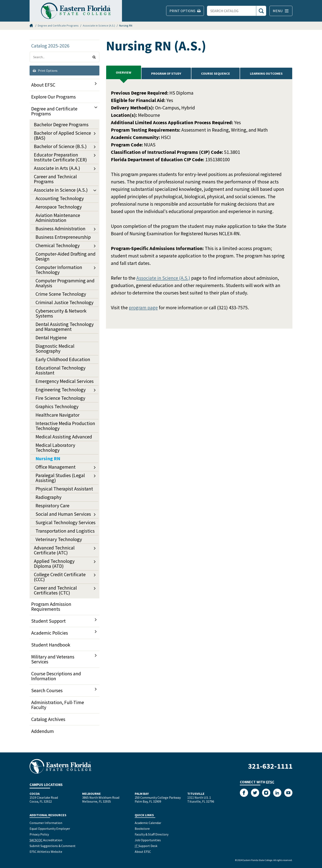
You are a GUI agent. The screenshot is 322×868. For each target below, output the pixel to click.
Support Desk (146, 846)
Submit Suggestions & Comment (53, 846)
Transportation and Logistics (65, 531)
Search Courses (47, 690)
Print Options (45, 71)
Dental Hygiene (51, 338)
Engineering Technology (61, 390)
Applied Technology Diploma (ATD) (54, 564)
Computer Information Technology (59, 270)
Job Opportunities (148, 840)
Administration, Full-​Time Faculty (58, 705)
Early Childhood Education (63, 359)
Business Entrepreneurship (63, 237)
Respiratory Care (52, 506)
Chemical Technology (58, 245)
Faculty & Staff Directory (152, 834)
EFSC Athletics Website (46, 852)
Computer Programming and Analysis (65, 283)
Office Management (56, 467)
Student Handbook (51, 645)
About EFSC (43, 85)
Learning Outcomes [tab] (266, 73)
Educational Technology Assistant (60, 370)
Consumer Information (46, 823)
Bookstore (142, 829)
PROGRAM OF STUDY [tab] (166, 73)
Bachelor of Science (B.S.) (60, 146)
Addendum (43, 731)
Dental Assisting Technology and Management (65, 327)
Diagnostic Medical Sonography (55, 348)
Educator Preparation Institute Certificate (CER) (60, 157)
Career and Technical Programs (55, 179)
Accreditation (46, 840)
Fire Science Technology (60, 398)
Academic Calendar (148, 823)
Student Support (48, 621)
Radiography (48, 497)
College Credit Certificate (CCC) (60, 577)
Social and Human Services (63, 514)
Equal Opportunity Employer (50, 829)
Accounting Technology (60, 198)
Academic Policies (50, 633)
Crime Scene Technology (61, 294)
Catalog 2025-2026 (50, 46)
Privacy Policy (39, 834)
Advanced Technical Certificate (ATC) (54, 550)
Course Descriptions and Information (56, 676)
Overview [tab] (124, 72)
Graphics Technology (57, 406)
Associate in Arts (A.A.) (57, 168)
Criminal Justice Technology (64, 302)
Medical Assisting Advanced (64, 437)
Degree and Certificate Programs (58, 25)
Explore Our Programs (53, 97)
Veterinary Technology (59, 539)
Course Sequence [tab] (216, 73)
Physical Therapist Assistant (64, 489)
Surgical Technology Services (66, 522)
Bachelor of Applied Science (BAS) (62, 135)
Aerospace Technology (59, 207)
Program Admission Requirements (51, 607)
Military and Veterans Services (53, 659)
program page (143, 308)
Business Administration (60, 229)
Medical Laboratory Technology (55, 448)
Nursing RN (48, 458)
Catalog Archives (48, 719)
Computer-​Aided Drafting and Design (66, 256)
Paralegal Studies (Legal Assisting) (60, 478)
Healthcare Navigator (57, 415)
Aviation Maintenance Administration (58, 218)
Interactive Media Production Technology (65, 426)
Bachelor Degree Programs (61, 125)
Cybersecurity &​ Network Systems (61, 313)
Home (32, 25)
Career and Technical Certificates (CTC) (55, 590)
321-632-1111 (270, 766)
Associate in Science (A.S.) (99, 25)
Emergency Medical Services (65, 381)
